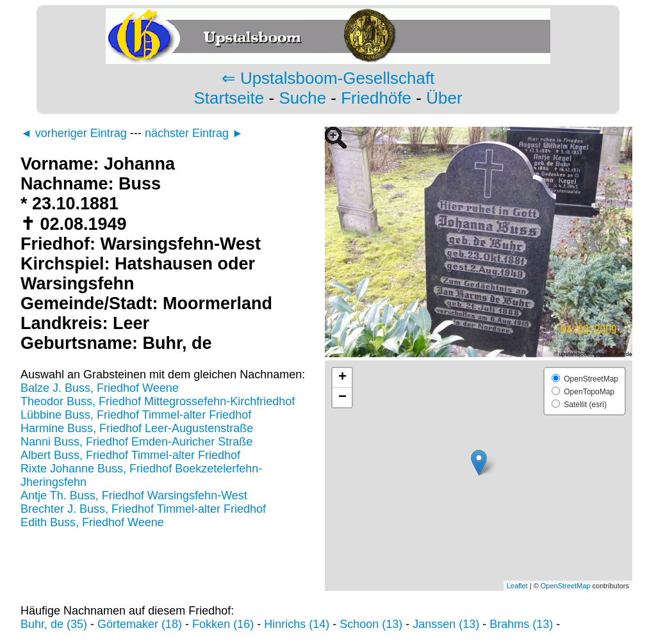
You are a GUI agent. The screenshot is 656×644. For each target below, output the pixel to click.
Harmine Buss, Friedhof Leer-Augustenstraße (137, 428)
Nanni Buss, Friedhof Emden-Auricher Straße (136, 442)
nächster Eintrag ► (194, 133)
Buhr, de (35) (54, 624)
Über (444, 98)
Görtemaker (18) (140, 624)
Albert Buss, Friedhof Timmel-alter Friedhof (130, 455)
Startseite (229, 98)
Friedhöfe (376, 98)
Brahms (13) (521, 624)
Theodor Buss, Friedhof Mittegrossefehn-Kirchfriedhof (158, 401)
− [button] (342, 398)
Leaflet (517, 586)
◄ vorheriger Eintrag (74, 133)
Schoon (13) (371, 624)
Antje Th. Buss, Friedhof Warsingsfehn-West (134, 495)
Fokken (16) (223, 624)
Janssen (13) (446, 624)
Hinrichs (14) (297, 624)
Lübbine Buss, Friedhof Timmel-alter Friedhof (136, 415)
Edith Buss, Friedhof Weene (92, 522)
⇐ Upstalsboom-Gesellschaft (328, 78)
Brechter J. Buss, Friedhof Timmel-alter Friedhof (143, 509)
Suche (302, 98)
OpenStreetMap (566, 586)
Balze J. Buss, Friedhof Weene (100, 388)
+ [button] (342, 378)
